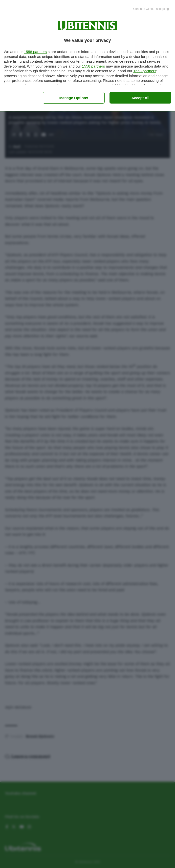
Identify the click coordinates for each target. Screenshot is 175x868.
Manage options (74, 98)
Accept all (141, 98)
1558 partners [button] (35, 52)
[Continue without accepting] (151, 9)
